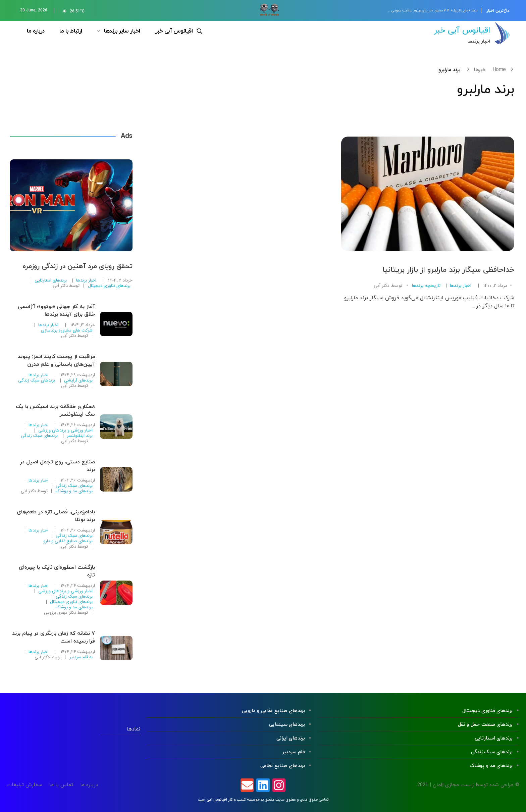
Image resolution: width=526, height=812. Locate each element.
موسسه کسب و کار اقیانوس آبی (233, 800)
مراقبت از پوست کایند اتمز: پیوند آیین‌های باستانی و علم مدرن (56, 361)
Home (499, 70)
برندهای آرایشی (78, 380)
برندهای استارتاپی (51, 281)
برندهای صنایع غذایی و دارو (68, 541)
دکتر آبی (382, 286)
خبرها (480, 70)
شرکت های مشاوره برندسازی (67, 331)
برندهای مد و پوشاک (74, 491)
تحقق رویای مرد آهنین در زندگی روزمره (78, 266)
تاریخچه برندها (426, 286)
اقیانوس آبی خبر (462, 31)
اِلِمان (438, 785)
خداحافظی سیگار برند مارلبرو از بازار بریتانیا (448, 270)
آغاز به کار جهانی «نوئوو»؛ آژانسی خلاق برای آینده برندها (56, 311)
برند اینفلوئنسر (80, 436)
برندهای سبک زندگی (37, 380)
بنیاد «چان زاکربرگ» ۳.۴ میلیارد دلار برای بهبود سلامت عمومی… (433, 11)
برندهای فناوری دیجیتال (109, 286)
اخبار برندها (461, 286)
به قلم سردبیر (81, 657)
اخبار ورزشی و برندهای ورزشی (65, 430)
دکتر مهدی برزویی (60, 613)
